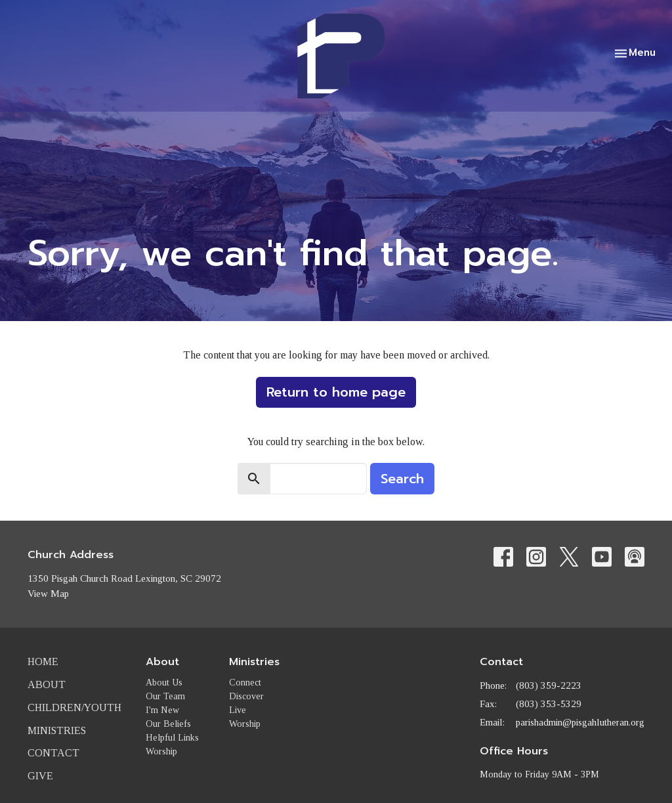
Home (43, 662)
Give (40, 776)
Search (402, 479)
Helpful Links (172, 738)
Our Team (165, 696)
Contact (53, 753)
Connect (245, 683)
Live (238, 710)
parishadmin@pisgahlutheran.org (580, 722)
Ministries (57, 730)
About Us (164, 683)
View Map (48, 594)
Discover (246, 696)
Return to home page (336, 392)
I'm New (162, 710)
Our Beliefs (168, 724)
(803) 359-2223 (549, 685)
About (47, 684)
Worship (161, 751)
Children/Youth (74, 707)
